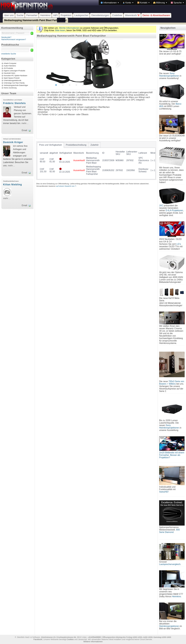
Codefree (117, 15)
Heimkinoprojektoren (169, 626)
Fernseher (32, 15)
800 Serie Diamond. (169, 531)
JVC (161, 206)
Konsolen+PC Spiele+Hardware (16, 76)
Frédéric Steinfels (14, 103)
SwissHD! (164, 492)
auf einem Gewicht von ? (66, 186)
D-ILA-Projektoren (174, 210)
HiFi (55, 15)
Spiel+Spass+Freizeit (12, 78)
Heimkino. (177, 596)
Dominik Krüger (13, 142)
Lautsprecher (81, 15)
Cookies (70, 639)
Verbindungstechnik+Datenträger (16, 86)
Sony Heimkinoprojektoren (169, 75)
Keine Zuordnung (10, 88)
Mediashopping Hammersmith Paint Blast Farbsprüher (35, 20)
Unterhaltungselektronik (13, 81)
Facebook (38, 639)
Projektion (66, 15)
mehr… (25, 123)
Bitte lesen (60, 30)
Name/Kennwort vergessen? (14, 39)
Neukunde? (6, 37)
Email (24, 130)
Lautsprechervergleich (170, 564)
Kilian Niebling (12, 185)
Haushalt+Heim (9, 73)
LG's (179, 244)
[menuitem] (110, 3)
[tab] (50, 145)
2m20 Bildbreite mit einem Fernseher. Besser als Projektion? (172, 455)
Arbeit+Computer (10, 64)
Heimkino (45, 15)
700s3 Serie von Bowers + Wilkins (172, 383)
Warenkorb (132, 15)
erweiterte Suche (9, 54)
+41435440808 (94, 637)
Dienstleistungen (100, 15)
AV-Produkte (8, 68)
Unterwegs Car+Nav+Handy (14, 83)
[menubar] (142, 3)
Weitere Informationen (93, 642)
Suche (20, 15)
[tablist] (96, 161)
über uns (9, 15)
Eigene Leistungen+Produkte (14, 71)
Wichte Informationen (69, 28)
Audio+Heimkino (10, 66)
